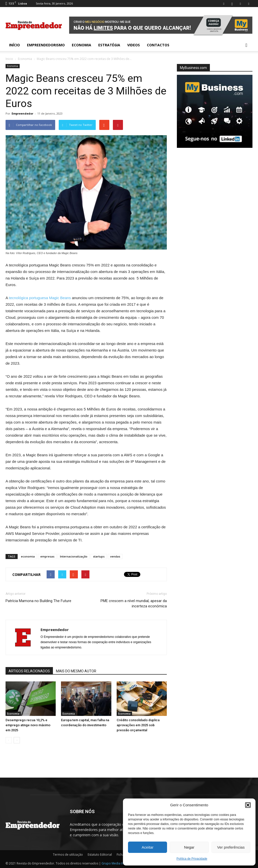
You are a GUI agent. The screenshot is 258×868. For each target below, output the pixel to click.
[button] (248, 805)
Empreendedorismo (46, 45)
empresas (47, 556)
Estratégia (109, 45)
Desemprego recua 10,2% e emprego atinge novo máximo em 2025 (28, 725)
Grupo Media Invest (116, 863)
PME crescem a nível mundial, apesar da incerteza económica (134, 603)
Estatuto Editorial (100, 855)
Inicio (9, 59)
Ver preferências (231, 847)
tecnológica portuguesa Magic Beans (40, 298)
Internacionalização (74, 556)
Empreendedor (22, 113)
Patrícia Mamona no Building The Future (38, 601)
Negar (189, 847)
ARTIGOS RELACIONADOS (29, 671)
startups (99, 556)
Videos (134, 45)
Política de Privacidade (192, 859)
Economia (82, 45)
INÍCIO (14, 45)
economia (28, 556)
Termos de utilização (68, 855)
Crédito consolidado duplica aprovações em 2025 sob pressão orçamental (138, 725)
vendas (115, 556)
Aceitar (148, 847)
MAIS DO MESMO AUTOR (76, 671)
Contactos (158, 45)
